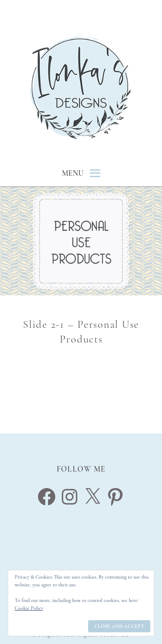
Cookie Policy (29, 608)
